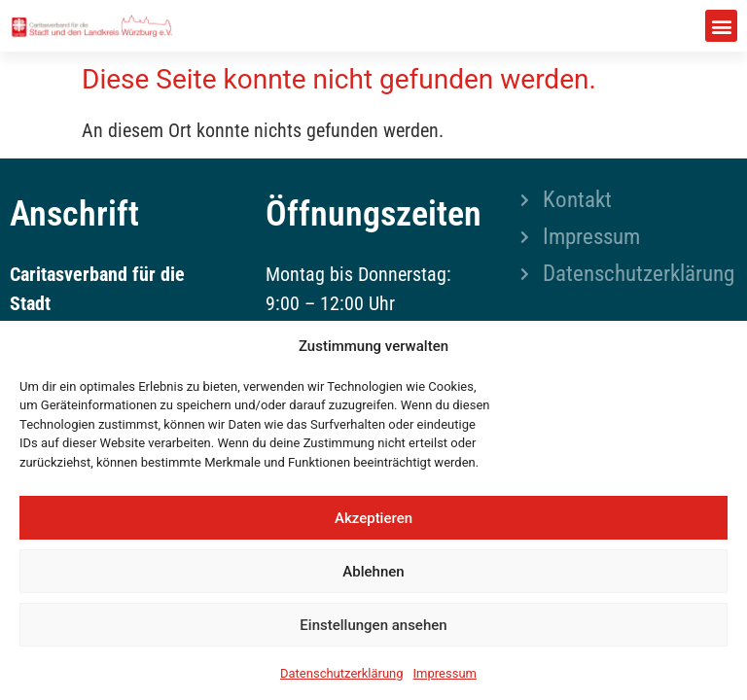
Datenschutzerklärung (342, 673)
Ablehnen (373, 572)
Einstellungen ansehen (373, 625)
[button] (721, 26)
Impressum (445, 673)
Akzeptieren (373, 518)
